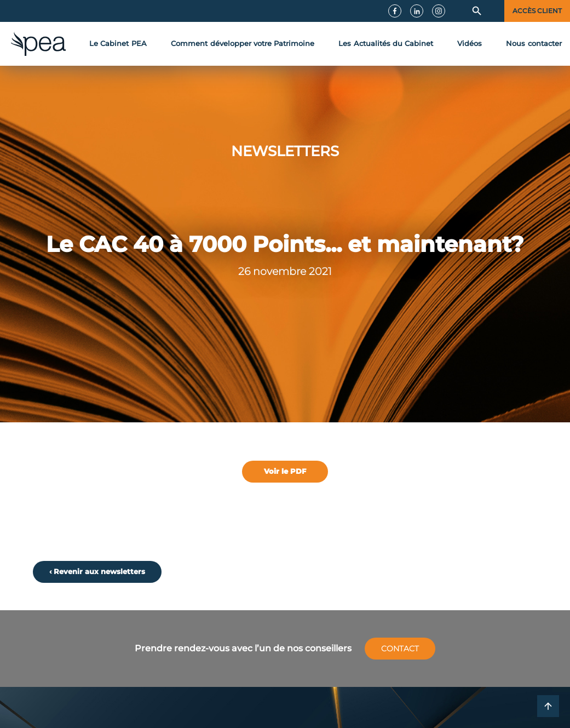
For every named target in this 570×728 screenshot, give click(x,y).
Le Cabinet (118, 44)
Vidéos (470, 44)
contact (534, 44)
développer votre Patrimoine (243, 44)
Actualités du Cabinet (386, 44)
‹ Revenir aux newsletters (97, 572)
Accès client (537, 11)
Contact (400, 649)
